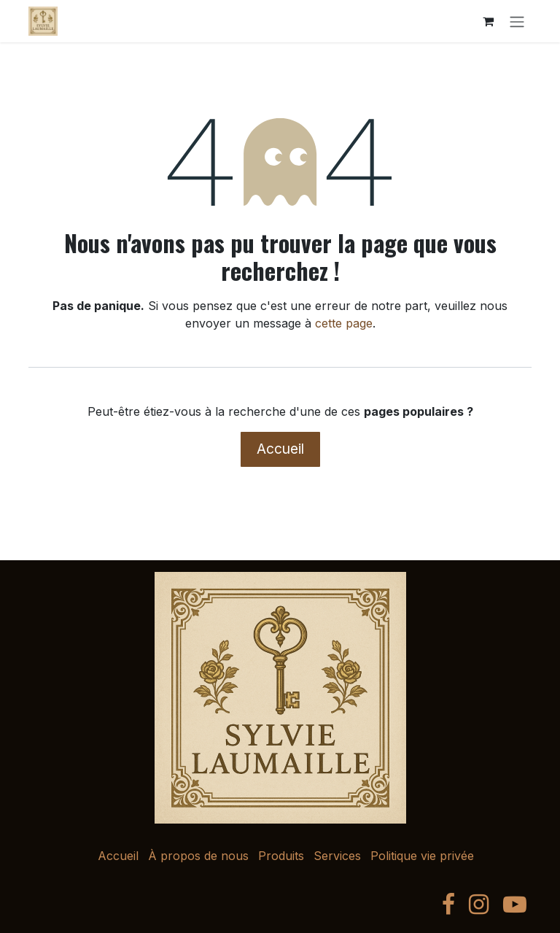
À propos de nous (198, 856)
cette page (344, 323)
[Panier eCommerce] (488, 21)
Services (337, 856)
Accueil (280, 449)
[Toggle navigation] (517, 21)
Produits (281, 856)
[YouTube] (515, 905)
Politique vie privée (422, 856)
